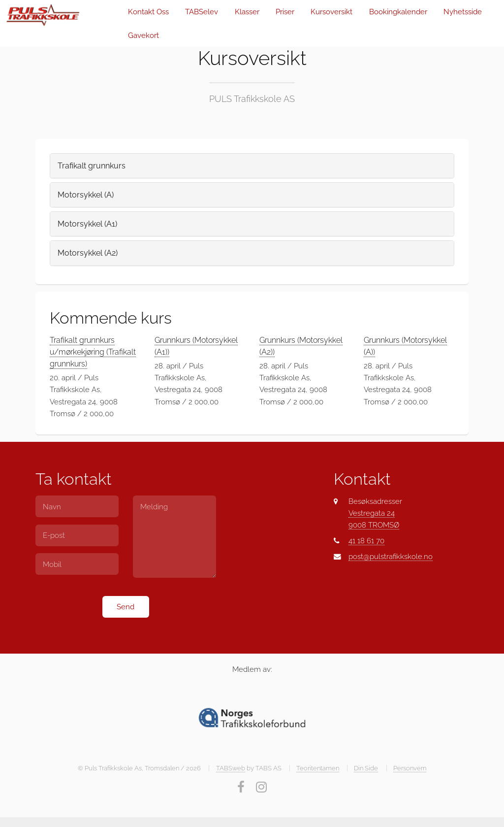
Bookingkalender (398, 12)
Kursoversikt (331, 12)
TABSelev (202, 12)
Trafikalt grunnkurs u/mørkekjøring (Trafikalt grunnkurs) (93, 352)
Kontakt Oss (148, 12)
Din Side (366, 768)
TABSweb (231, 768)
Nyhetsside (463, 12)
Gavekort (143, 35)
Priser (285, 12)
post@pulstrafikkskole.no (391, 556)
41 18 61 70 (366, 541)
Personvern (410, 768)
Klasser (247, 12)
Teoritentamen (318, 768)
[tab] (252, 166)
